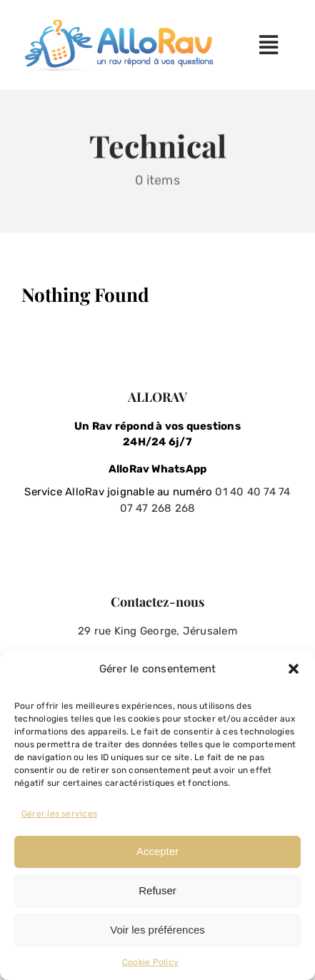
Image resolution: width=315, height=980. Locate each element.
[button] (294, 669)
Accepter (157, 851)
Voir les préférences (157, 930)
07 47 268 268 (158, 508)
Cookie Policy (150, 962)
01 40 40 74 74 (252, 492)
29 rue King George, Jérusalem (157, 631)
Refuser (157, 890)
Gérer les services (59, 814)
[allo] (122, 24)
